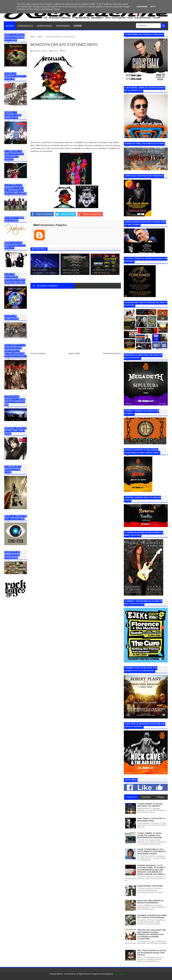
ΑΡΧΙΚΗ (10, 26)
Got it (153, 7)
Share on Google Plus (89, 214)
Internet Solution (119, 974)
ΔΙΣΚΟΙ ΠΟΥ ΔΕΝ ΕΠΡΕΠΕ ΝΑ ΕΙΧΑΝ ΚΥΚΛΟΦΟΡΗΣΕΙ (150, 902)
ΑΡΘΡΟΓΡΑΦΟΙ (44, 26)
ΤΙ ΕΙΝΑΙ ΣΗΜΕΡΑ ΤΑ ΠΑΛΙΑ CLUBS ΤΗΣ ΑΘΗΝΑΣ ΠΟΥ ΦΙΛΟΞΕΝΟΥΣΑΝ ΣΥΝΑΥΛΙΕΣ (150, 835)
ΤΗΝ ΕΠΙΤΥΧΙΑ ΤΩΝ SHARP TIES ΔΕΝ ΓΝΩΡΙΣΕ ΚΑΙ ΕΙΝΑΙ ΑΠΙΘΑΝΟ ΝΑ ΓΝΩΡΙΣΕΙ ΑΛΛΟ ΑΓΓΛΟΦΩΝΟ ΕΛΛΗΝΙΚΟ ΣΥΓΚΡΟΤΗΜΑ (152, 934)
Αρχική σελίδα (74, 353)
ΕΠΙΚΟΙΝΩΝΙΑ (63, 26)
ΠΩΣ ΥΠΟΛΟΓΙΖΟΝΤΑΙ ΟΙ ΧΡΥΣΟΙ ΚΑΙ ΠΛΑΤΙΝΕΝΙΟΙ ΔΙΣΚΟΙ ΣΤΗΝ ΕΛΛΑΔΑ (152, 953)
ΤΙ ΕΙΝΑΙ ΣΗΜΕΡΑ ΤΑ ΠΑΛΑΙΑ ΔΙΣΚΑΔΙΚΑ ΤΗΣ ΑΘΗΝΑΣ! (150, 805)
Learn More (142, 7)
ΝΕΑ (64, 51)
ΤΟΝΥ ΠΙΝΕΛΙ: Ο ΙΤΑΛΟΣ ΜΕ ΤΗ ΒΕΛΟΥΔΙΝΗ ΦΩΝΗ (151, 820)
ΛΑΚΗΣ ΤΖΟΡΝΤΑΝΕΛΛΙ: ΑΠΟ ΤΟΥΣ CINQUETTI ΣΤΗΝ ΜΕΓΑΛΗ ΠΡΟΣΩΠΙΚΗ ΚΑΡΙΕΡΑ (152, 851)
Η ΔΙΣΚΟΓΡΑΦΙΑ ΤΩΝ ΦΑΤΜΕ (150, 886)
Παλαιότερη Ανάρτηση (112, 353)
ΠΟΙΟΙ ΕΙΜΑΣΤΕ (25, 26)
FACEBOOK (78, 26)
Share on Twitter (65, 214)
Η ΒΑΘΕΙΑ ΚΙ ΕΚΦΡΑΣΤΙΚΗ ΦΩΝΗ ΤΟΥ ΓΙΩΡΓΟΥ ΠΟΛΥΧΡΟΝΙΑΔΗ (152, 916)
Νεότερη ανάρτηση (38, 353)
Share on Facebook (41, 214)
